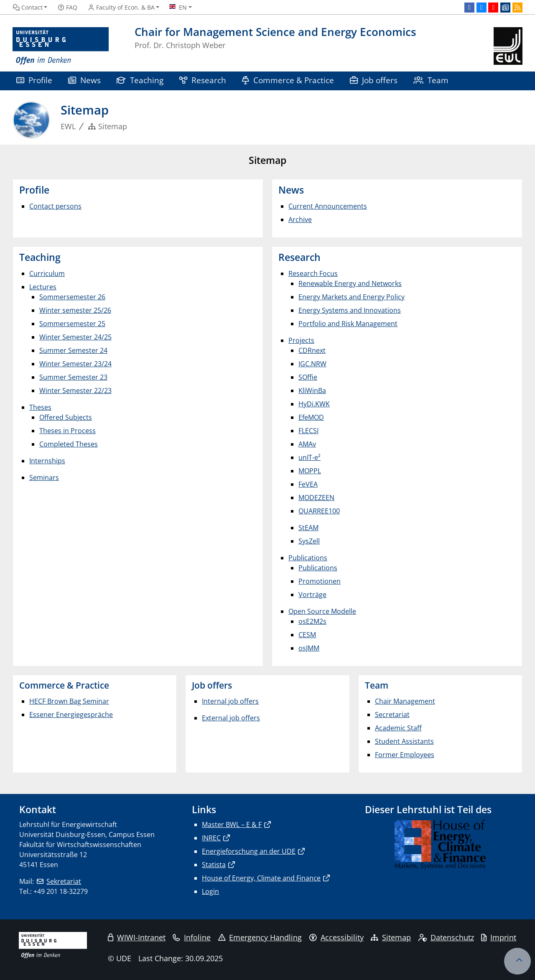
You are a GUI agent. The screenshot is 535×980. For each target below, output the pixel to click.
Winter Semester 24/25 (75, 337)
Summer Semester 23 (73, 377)
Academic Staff (398, 728)
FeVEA (308, 484)
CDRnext (312, 350)
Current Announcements (328, 206)
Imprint (499, 937)
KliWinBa (312, 390)
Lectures (43, 287)
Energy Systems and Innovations (350, 310)
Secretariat (392, 715)
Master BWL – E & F (232, 824)
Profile (34, 80)
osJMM (309, 648)
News (84, 80)
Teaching (140, 80)
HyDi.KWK (314, 404)
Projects (301, 340)
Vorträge (312, 595)
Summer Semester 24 (73, 350)
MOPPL (310, 471)
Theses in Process (68, 431)
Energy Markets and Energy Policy (352, 297)
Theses (40, 407)
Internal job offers (230, 701)
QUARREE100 (319, 511)
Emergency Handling (260, 937)
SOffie (308, 377)
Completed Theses (69, 444)
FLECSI (308, 431)
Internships (47, 461)
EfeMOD (311, 417)
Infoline (192, 937)
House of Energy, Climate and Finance (261, 878)
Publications (308, 558)
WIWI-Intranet (137, 937)
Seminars (44, 477)
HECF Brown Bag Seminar (69, 701)
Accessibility (336, 937)
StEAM (308, 528)
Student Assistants (404, 741)
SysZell (309, 541)
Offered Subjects (66, 417)
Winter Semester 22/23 (75, 390)
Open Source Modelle (322, 611)
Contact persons (55, 206)
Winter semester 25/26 (75, 310)
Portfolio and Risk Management (348, 324)
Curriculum (47, 273)
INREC (211, 838)
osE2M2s (312, 621)
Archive (300, 219)
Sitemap (391, 937)
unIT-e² (310, 457)
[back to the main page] (508, 46)
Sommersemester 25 (72, 324)
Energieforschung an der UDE (249, 851)
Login (210, 891)
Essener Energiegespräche (71, 715)
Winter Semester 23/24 (75, 364)
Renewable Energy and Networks (350, 283)
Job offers (374, 80)
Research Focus (313, 273)
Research (203, 80)
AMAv (307, 444)
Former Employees (405, 755)
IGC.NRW (312, 364)
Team (431, 80)
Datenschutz (446, 937)
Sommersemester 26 (72, 297)
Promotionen (320, 581)
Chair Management (405, 701)
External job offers (231, 718)
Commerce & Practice (288, 80)
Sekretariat (64, 881)
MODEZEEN (316, 498)
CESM (307, 635)
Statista (214, 865)
